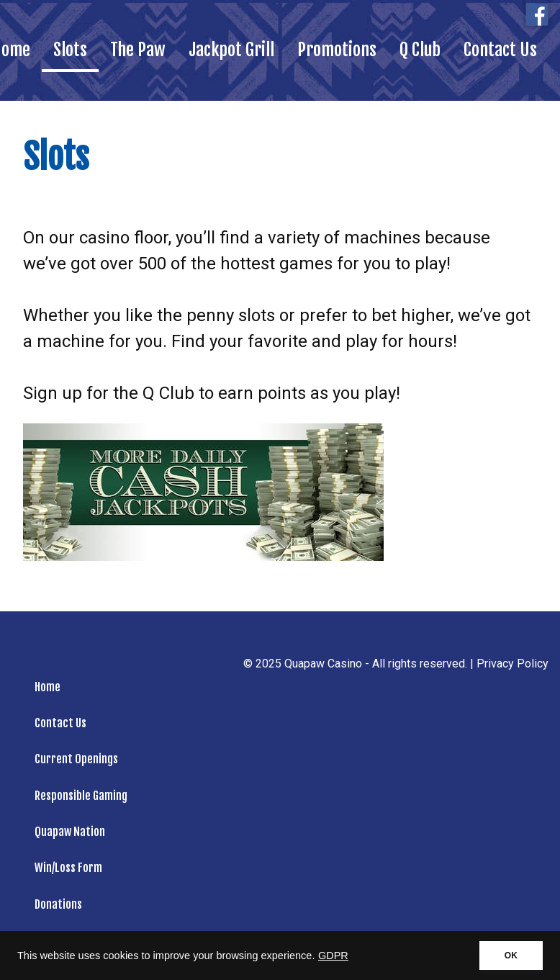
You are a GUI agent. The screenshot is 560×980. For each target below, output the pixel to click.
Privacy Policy (512, 664)
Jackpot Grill (231, 50)
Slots (70, 50)
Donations (58, 904)
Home (48, 687)
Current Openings (76, 759)
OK (511, 956)
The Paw (138, 50)
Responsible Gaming (81, 796)
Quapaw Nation (70, 832)
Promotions (337, 50)
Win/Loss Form (68, 868)
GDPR (333, 956)
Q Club (420, 50)
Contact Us (500, 50)
